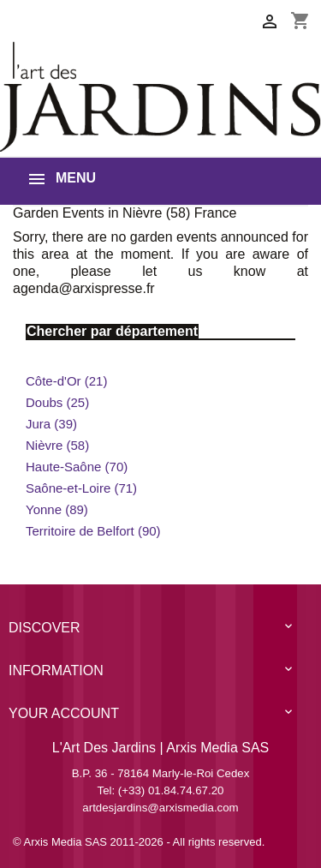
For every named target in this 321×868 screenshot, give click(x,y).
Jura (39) (51, 424)
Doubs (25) (57, 402)
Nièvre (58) (57, 445)
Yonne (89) (57, 509)
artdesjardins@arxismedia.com (160, 808)
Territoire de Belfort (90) (93, 531)
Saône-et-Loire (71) (81, 488)
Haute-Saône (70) (77, 467)
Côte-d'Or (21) (66, 381)
